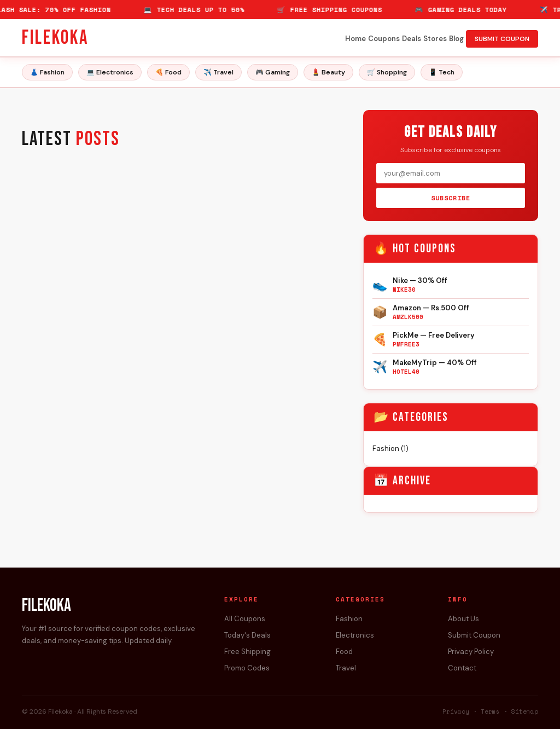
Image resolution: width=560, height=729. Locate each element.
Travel (346, 668)
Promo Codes (247, 668)
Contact (462, 668)
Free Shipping (247, 652)
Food (344, 652)
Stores (435, 39)
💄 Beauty (328, 72)
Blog (456, 39)
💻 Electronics (110, 72)
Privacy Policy (471, 652)
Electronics (355, 635)
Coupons (384, 39)
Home (355, 39)
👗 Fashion (47, 72)
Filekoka (55, 38)
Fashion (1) (390, 449)
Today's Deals (247, 635)
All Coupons (245, 619)
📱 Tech (442, 72)
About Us (463, 619)
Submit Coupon (474, 635)
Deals (412, 39)
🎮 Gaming (273, 72)
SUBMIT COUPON (502, 39)
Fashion (349, 619)
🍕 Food (168, 72)
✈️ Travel (218, 72)
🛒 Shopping (387, 72)
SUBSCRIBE (451, 198)
